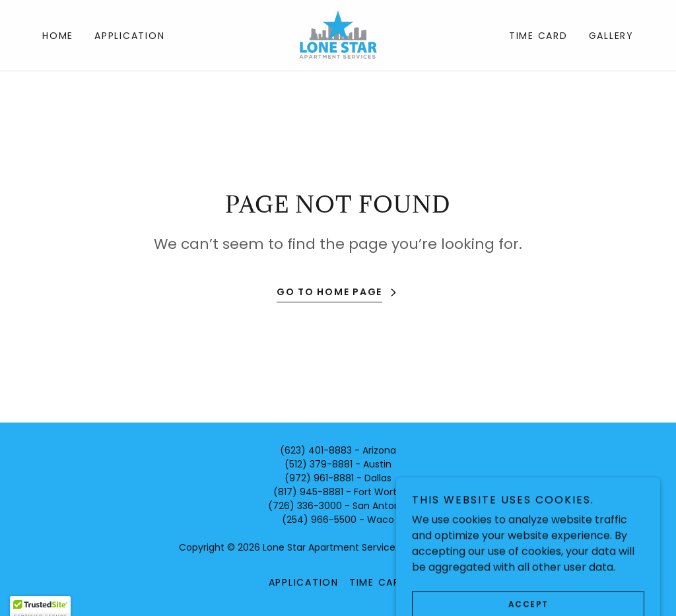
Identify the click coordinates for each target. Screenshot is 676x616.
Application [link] (129, 36)
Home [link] (58, 36)
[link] (338, 35)
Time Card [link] (538, 36)
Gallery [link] (611, 36)
